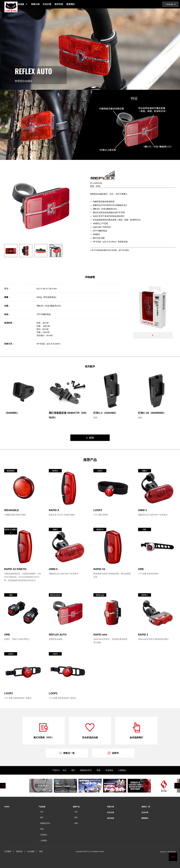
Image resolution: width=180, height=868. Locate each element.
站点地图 (31, 851)
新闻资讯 (145, 818)
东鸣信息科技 (172, 852)
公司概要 (8, 851)
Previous (3, 786)
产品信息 (26, 4)
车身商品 (109, 770)
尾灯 (73, 770)
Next (177, 786)
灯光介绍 (53, 4)
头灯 (65, 770)
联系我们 (77, 4)
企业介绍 (145, 812)
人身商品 (122, 770)
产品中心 (56, 770)
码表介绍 (41, 4)
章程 (41, 851)
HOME (7, 807)
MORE (90, 438)
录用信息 (19, 851)
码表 (99, 770)
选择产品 (76, 807)
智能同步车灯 (86, 770)
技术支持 (65, 4)
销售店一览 (146, 807)
